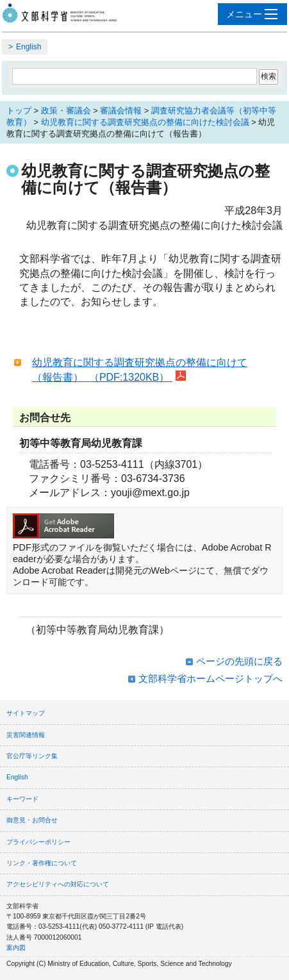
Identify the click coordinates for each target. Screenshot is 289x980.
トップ (19, 111)
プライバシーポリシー (38, 842)
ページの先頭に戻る (239, 661)
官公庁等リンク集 (32, 756)
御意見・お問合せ (32, 820)
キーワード (22, 799)
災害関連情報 (26, 735)
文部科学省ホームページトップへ (211, 678)
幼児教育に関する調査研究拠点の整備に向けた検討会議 (145, 122)
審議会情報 (121, 111)
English (29, 47)
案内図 (16, 948)
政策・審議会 (66, 111)
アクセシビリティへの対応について (58, 884)
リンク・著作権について (42, 863)
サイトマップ (26, 713)
